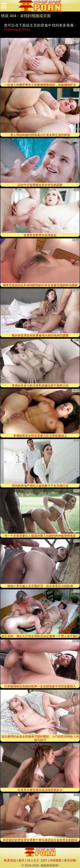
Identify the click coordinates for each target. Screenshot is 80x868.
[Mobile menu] (4, 6)
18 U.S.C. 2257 (37, 860)
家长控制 (70, 860)
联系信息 (10, 860)
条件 (21, 860)
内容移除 (56, 860)
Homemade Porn (17, 30)
